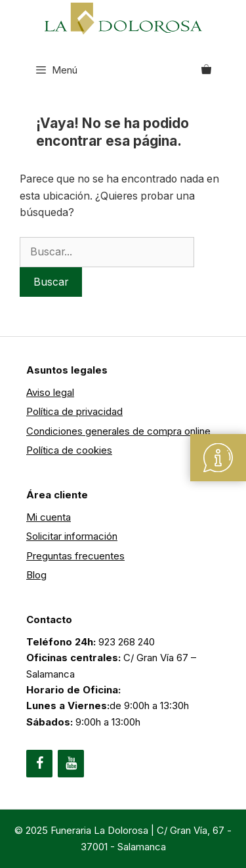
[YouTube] (71, 764)
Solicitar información (72, 536)
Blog (36, 575)
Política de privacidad (74, 411)
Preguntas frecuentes (75, 556)
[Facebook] (39, 764)
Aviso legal (50, 392)
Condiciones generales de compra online (118, 431)
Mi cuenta (49, 517)
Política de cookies (69, 450)
